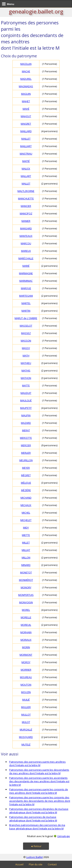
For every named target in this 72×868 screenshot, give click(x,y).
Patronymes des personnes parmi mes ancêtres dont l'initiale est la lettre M (37, 763)
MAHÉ (26, 109)
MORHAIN (26, 632)
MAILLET (26, 139)
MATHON (26, 378)
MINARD (26, 565)
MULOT (26, 722)
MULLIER (26, 707)
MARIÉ (26, 266)
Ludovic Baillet (35, 857)
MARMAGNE (26, 273)
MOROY (26, 662)
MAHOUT (26, 116)
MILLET (26, 543)
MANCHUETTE (26, 198)
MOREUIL (26, 625)
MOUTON (26, 685)
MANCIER (26, 206)
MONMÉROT (26, 580)
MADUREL (26, 79)
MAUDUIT (26, 393)
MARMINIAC (26, 281)
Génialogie (64, 836)
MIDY (26, 528)
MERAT (26, 430)
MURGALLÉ (26, 730)
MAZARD (26, 423)
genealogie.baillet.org (36, 11)
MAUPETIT (26, 408)
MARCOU (26, 243)
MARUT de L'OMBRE (26, 318)
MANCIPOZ (26, 213)
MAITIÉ (26, 161)
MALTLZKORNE (26, 191)
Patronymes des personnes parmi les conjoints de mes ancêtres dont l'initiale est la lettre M (39, 791)
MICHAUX (26, 505)
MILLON (26, 558)
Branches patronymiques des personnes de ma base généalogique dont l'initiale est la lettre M (37, 827)
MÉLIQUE (26, 483)
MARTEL (26, 303)
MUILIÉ (26, 700)
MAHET (26, 101)
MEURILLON (26, 460)
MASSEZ (26, 333)
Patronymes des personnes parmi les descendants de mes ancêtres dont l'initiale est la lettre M (39, 772)
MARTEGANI (26, 296)
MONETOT (26, 572)
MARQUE (26, 288)
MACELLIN (26, 64)
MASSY (26, 348)
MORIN (26, 647)
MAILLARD (26, 131)
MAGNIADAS (26, 86)
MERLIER (26, 453)
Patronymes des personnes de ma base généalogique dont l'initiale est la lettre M (33, 819)
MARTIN (26, 311)
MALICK (26, 169)
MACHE (26, 71)
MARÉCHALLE (26, 258)
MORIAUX (26, 640)
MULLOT (26, 715)
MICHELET (26, 520)
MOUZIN (26, 692)
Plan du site (36, 864)
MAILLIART (26, 146)
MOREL (26, 610)
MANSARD (26, 228)
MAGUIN (26, 94)
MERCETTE (26, 438)
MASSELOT (26, 326)
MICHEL (26, 513)
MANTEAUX (26, 236)
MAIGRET (26, 124)
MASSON (26, 341)
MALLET (26, 184)
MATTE (26, 385)
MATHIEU (26, 363)
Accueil (19, 864)
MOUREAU (26, 677)
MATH (26, 356)
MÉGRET (26, 475)
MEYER (26, 468)
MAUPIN (26, 415)
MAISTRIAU (26, 154)
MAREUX (26, 251)
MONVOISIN (26, 602)
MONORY (26, 587)
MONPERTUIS (26, 595)
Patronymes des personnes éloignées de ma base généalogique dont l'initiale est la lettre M (39, 811)
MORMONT (26, 655)
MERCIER (26, 445)
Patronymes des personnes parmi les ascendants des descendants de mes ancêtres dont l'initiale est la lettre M (39, 781)
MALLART (26, 176)
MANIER (26, 221)
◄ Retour (36, 846)
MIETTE (26, 535)
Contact (52, 864)
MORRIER (26, 670)
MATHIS (26, 371)
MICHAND (26, 498)
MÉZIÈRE (26, 490)
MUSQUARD (26, 737)
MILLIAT (26, 550)
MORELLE (26, 617)
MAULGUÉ (26, 400)
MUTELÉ (26, 744)
